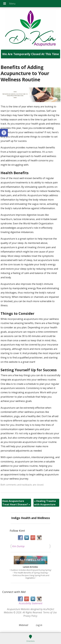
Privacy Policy (30, 616)
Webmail (23, 625)
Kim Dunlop (18, 546)
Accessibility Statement (31, 603)
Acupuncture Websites (18, 609)
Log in (39, 625)
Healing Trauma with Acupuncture (45, 503)
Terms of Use (50, 612)
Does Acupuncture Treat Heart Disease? (16, 503)
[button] (4, 133)
